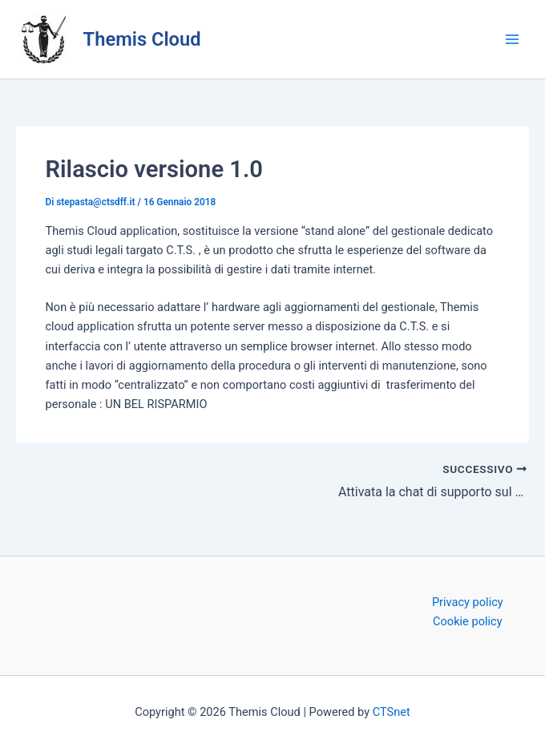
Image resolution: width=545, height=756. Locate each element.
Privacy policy (468, 602)
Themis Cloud (142, 39)
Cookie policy (468, 621)
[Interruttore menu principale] (512, 39)
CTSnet (392, 712)
